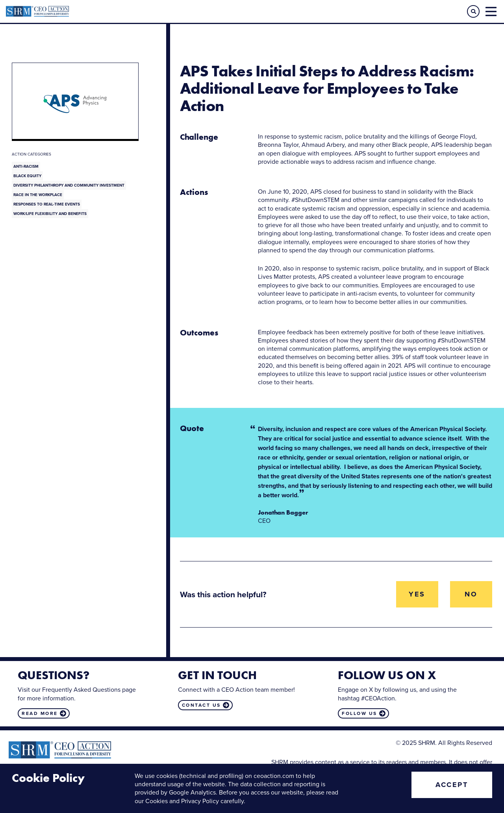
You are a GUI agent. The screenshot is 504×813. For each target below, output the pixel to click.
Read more (40, 713)
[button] (473, 11)
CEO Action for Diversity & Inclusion (129, 11)
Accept (452, 785)
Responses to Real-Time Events (47, 204)
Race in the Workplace (38, 195)
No (471, 594)
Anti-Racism (26, 166)
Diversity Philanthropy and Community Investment (69, 185)
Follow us (359, 713)
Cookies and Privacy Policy (182, 801)
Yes (417, 594)
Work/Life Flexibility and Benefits (50, 214)
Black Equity (27, 176)
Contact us (201, 705)
